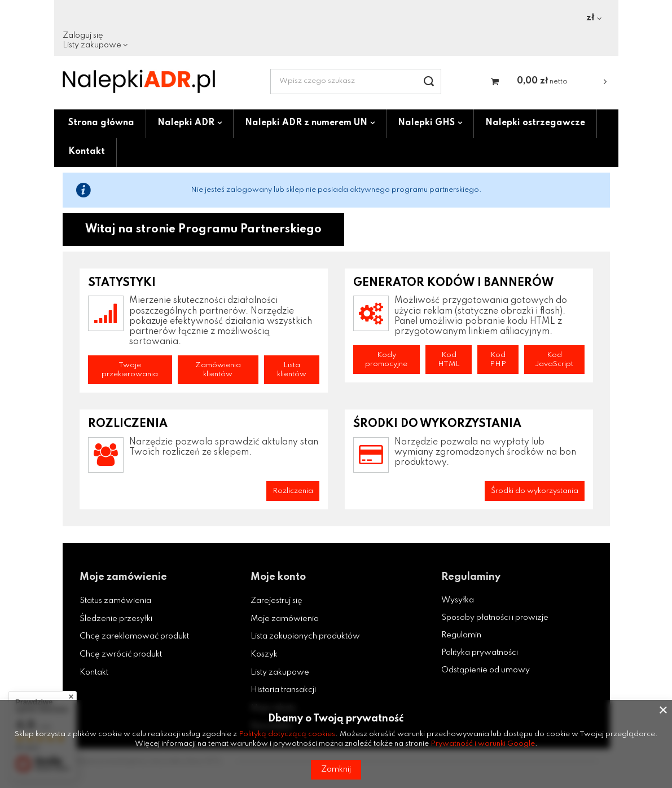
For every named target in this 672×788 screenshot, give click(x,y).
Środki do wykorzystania (535, 491)
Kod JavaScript (554, 360)
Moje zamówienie (123, 577)
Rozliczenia (293, 491)
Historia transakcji (283, 690)
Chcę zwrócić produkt (121, 654)
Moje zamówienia (285, 619)
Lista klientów (292, 370)
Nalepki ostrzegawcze (535, 123)
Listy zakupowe (92, 45)
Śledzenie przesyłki (116, 619)
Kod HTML (449, 360)
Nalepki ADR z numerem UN (306, 123)
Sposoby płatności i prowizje (495, 618)
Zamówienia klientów (218, 370)
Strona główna (101, 123)
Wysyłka (458, 600)
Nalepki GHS (426, 123)
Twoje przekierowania (130, 370)
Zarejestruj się (276, 601)
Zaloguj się (83, 36)
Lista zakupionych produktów (305, 636)
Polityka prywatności (480, 653)
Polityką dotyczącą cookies (287, 734)
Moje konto (278, 577)
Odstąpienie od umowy (486, 670)
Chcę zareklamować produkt (134, 636)
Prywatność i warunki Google (483, 744)
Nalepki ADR (186, 123)
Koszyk (264, 654)
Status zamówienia (115, 601)
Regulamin (461, 635)
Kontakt (87, 152)
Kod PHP (498, 360)
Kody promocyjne (386, 360)
